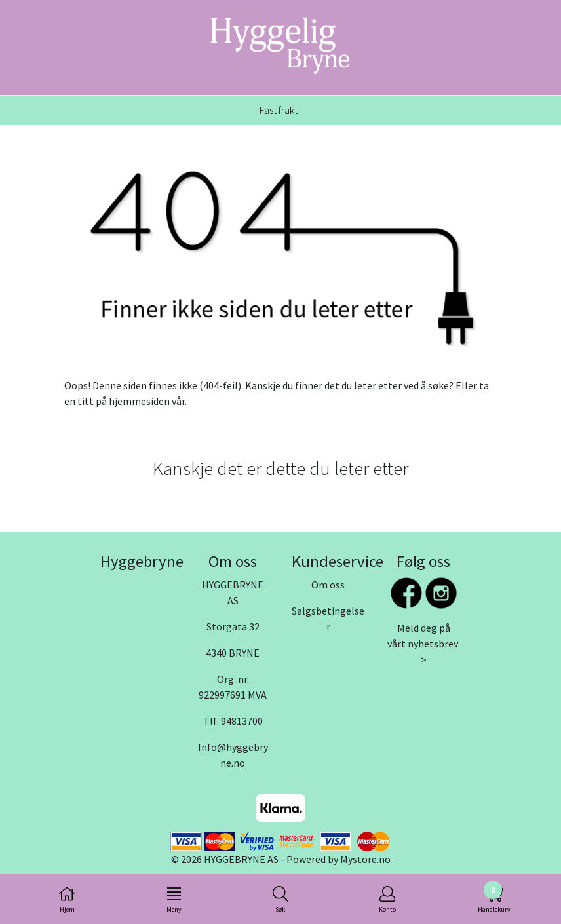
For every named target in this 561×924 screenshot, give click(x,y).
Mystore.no (365, 859)
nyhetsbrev (433, 644)
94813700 (242, 721)
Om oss (328, 585)
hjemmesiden (139, 401)
